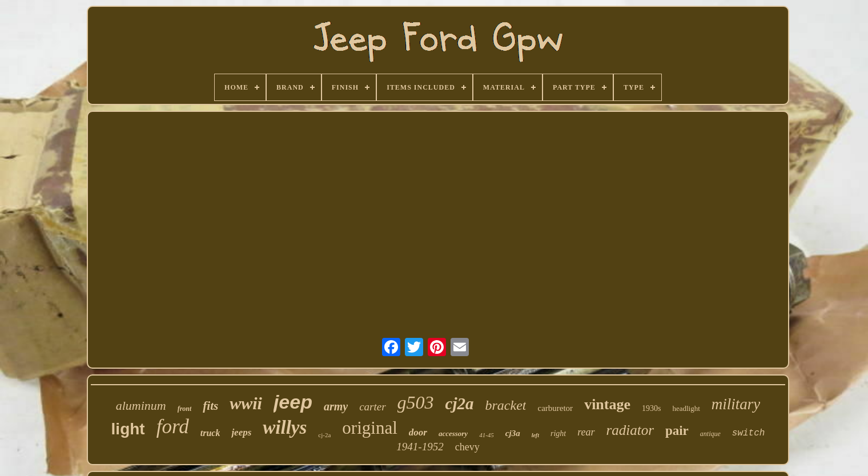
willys (285, 427)
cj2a (460, 404)
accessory (453, 433)
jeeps (241, 432)
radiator (630, 430)
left (535, 435)
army (336, 406)
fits (210, 406)
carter (372, 407)
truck (210, 433)
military (736, 404)
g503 (416, 402)
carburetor (555, 408)
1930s (651, 408)
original (369, 428)
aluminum (141, 406)
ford (173, 427)
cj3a (513, 433)
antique (710, 434)
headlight (686, 408)
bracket (506, 405)
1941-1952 (420, 447)
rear (586, 432)
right (558, 433)
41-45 (487, 435)
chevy (467, 447)
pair (677, 431)
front (185, 409)
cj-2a (324, 435)
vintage (607, 404)
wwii (246, 403)
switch (749, 433)
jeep (293, 402)
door (418, 432)
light (128, 429)
